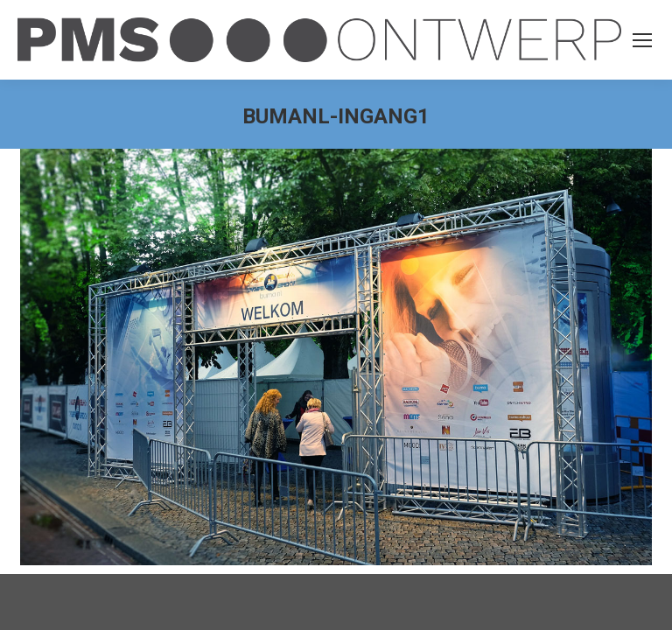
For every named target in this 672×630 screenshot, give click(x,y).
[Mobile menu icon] (642, 40)
